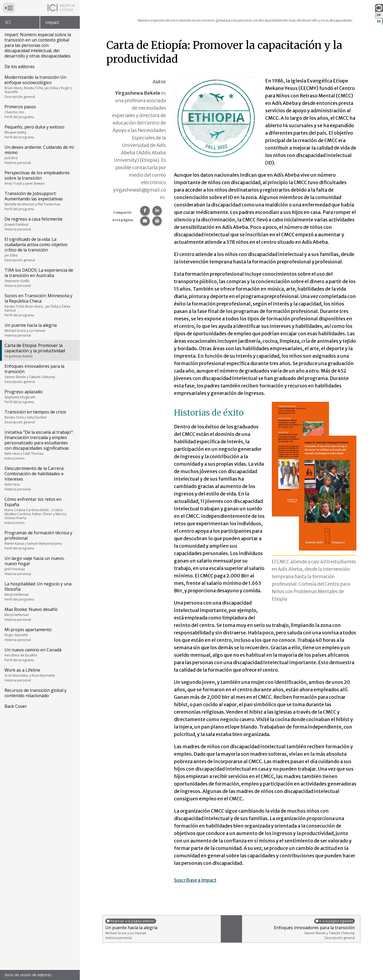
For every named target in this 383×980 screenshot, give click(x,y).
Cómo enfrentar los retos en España (39, 511)
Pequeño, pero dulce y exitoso (39, 132)
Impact (52, 22)
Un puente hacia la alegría (39, 330)
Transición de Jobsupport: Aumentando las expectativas (39, 201)
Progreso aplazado (39, 396)
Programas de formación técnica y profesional (39, 540)
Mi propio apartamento (39, 634)
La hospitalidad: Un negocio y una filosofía (39, 591)
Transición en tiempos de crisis (39, 417)
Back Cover (16, 706)
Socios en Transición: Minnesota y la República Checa (39, 305)
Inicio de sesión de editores (28, 975)
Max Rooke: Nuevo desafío (39, 614)
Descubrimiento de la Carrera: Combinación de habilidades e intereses (39, 478)
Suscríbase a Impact (197, 880)
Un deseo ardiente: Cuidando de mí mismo (39, 155)
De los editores (20, 67)
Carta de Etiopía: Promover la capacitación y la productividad (39, 350)
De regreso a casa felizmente (39, 224)
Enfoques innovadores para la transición (39, 374)
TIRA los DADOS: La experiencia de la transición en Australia (39, 278)
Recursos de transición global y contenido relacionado (36, 693)
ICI (8, 22)
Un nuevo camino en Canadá (39, 655)
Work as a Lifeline (39, 675)
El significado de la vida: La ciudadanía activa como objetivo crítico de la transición (39, 249)
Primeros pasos (39, 111)
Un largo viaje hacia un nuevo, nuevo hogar (39, 566)
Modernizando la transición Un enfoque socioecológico (39, 87)
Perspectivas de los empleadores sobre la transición (39, 178)
